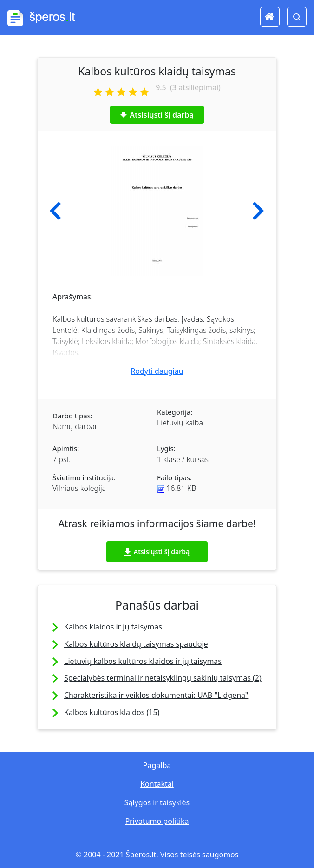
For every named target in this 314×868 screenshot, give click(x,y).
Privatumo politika (157, 821)
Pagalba (157, 765)
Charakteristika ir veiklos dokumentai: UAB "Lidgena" (156, 695)
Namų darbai (75, 426)
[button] (56, 211)
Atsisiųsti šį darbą (157, 115)
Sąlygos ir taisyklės (157, 802)
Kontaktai (157, 784)
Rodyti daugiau (157, 371)
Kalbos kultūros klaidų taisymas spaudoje (136, 644)
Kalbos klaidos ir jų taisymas (113, 627)
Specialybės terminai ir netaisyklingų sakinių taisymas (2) (163, 678)
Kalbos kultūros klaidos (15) (112, 712)
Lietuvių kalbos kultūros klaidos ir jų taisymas (143, 661)
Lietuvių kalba (180, 423)
